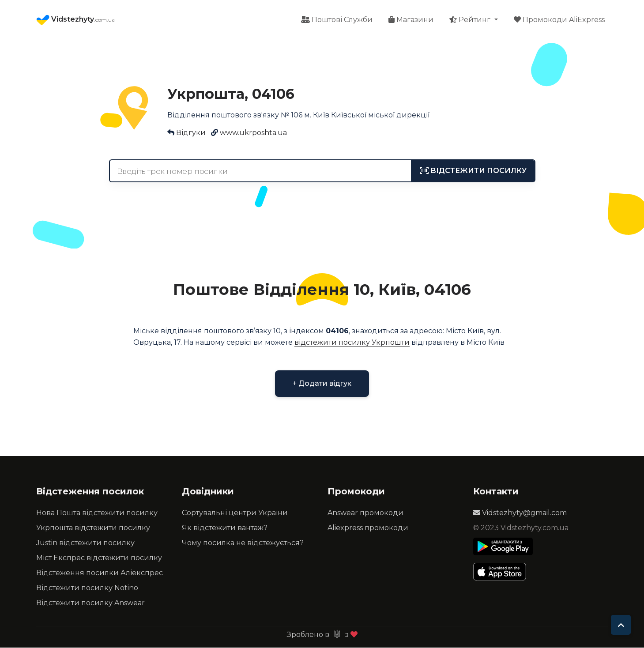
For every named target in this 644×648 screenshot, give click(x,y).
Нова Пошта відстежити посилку (97, 513)
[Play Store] (503, 547)
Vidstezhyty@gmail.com (520, 513)
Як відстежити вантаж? (225, 528)
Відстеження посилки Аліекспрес (100, 573)
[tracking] (473, 171)
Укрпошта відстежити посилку (93, 528)
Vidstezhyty (75, 20)
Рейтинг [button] (471, 20)
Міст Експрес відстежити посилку (99, 558)
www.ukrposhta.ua (253, 133)
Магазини (411, 20)
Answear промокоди (365, 513)
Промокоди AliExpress (559, 20)
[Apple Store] (503, 572)
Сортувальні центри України (235, 513)
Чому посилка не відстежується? (243, 543)
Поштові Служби (337, 20)
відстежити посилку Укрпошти (352, 343)
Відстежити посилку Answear (90, 603)
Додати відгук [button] (322, 384)
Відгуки (191, 133)
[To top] (621, 625)
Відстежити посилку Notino (87, 588)
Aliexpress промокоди (368, 528)
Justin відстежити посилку (85, 543)
